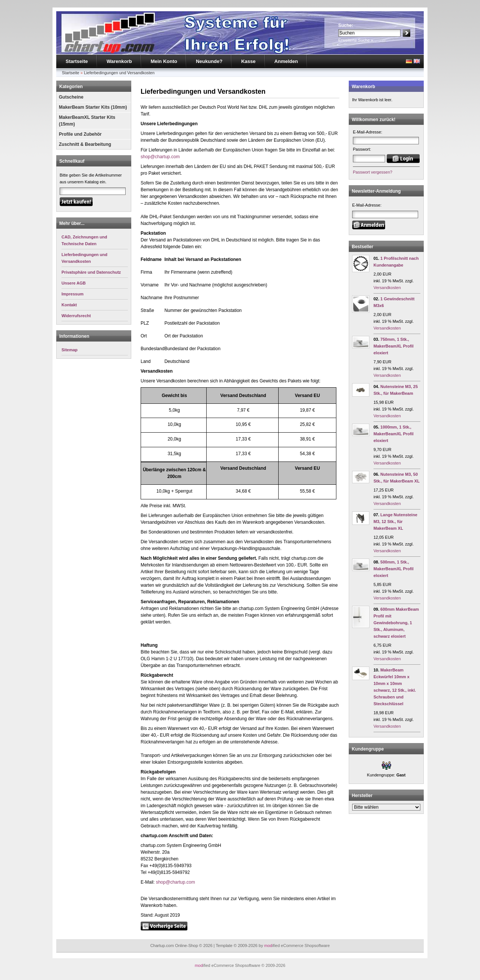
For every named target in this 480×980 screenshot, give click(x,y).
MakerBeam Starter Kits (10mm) (93, 107)
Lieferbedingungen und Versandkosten (119, 73)
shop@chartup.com (160, 157)
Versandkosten (387, 288)
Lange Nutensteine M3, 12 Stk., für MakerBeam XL (395, 521)
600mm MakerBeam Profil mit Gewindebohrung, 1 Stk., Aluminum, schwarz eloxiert (396, 623)
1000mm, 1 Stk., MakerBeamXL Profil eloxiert (394, 434)
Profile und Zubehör (80, 134)
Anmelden (286, 61)
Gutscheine (71, 97)
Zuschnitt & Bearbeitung (85, 144)
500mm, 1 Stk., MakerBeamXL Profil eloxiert (394, 569)
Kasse (248, 61)
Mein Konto (164, 61)
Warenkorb (119, 61)
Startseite (77, 61)
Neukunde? (209, 61)
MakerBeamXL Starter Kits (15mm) (87, 121)
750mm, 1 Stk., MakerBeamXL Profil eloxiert (394, 346)
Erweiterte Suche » (356, 40)
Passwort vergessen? (373, 172)
